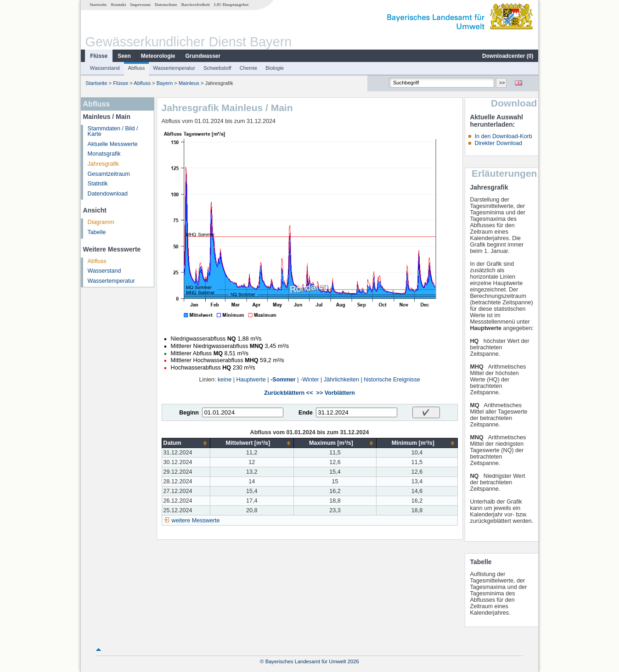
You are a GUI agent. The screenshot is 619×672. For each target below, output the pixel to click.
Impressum (141, 5)
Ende (306, 413)
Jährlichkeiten (341, 380)
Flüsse (99, 56)
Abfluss (137, 68)
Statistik (98, 184)
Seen (124, 56)
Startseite (98, 5)
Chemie (249, 68)
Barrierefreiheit (196, 5)
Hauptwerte (251, 380)
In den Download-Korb (503, 136)
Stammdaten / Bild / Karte (113, 132)
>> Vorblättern (336, 393)
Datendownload (108, 194)
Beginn (189, 413)
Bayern (165, 83)
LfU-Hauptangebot (231, 5)
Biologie (275, 68)
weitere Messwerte (196, 521)
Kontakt (119, 5)
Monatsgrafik (104, 154)
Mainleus (189, 83)
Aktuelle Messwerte (113, 144)
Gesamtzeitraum (109, 174)
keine (225, 380)
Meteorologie (158, 56)
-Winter (310, 380)
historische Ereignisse (392, 380)
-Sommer (283, 380)
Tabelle (97, 232)
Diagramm (101, 222)
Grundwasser (203, 56)
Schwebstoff (217, 68)
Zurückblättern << (288, 393)
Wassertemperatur (174, 68)
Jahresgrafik (104, 164)
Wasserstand (105, 68)
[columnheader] (186, 443)
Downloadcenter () (508, 56)
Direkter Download (498, 143)
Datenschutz (166, 5)
